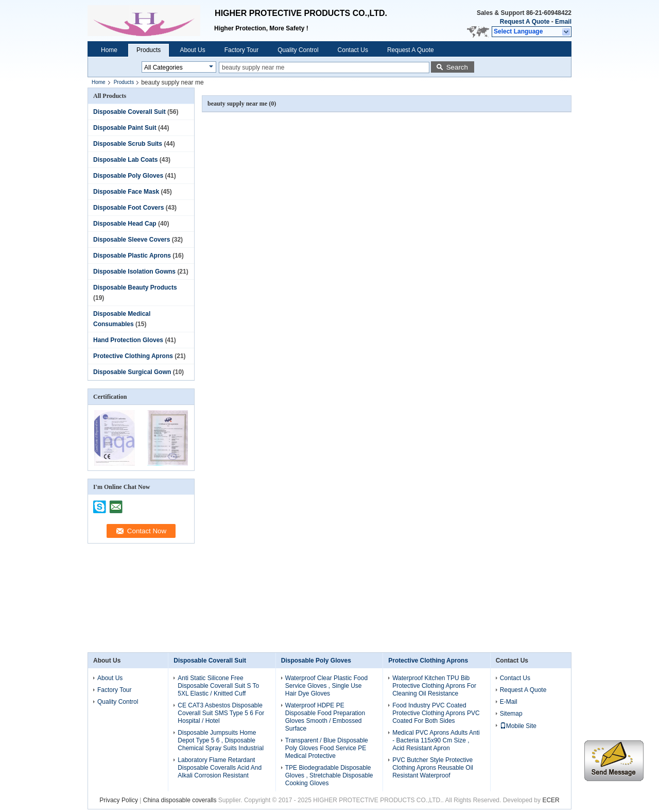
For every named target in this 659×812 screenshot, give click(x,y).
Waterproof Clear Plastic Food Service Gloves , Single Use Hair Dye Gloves (326, 686)
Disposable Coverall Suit (129, 112)
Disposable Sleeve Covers (132, 240)
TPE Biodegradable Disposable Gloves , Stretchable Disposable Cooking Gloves (329, 775)
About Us (192, 50)
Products (149, 50)
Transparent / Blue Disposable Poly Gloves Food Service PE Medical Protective (327, 748)
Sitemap (511, 714)
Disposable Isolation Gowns (134, 272)
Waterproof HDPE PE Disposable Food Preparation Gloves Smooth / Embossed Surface (325, 717)
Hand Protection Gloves (128, 340)
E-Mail (509, 702)
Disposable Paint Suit (125, 128)
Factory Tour (241, 50)
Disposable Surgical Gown (132, 372)
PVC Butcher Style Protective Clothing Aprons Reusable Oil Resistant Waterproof (433, 768)
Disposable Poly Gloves (128, 176)
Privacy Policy (119, 800)
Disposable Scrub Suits (128, 144)
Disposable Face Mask (126, 192)
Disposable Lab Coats (125, 160)
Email (563, 22)
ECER (551, 800)
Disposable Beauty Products (135, 287)
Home (109, 50)
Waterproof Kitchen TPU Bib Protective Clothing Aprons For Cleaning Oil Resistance (434, 686)
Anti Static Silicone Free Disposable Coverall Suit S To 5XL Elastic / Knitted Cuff (218, 686)
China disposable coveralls (180, 800)
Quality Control (298, 50)
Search (457, 67)
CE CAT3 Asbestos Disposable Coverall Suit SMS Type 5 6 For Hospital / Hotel (221, 713)
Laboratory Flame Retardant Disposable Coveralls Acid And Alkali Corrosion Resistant (220, 768)
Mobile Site (518, 726)
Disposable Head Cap (125, 224)
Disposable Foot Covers (128, 208)
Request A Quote (525, 22)
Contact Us (353, 50)
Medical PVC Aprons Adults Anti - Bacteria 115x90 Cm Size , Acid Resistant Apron (436, 740)
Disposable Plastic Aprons (132, 256)
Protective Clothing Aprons (133, 356)
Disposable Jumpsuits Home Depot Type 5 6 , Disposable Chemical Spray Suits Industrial (221, 740)
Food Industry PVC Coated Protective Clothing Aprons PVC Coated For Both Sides (436, 713)
